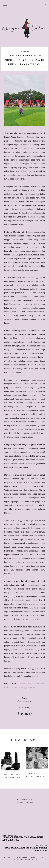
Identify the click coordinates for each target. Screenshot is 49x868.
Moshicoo (33, 859)
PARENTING (24, 708)
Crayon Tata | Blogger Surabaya (21, 858)
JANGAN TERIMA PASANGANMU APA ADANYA (22, 839)
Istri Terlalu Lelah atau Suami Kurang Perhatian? (26, 849)
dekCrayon (24, 701)
